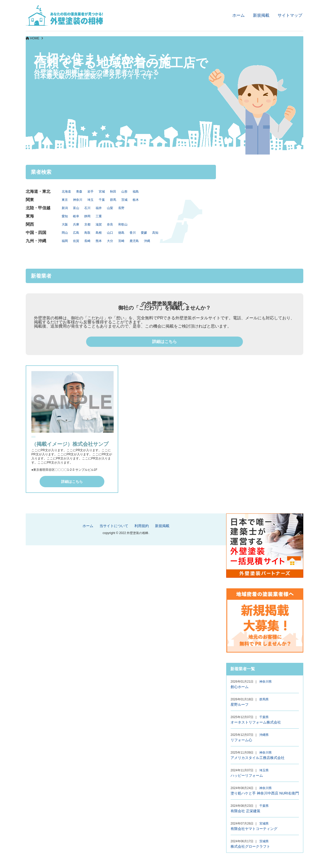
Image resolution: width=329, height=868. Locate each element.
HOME (35, 38)
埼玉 (90, 200)
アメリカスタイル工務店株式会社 (258, 758)
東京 (65, 200)
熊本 (99, 241)
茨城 (124, 200)
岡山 (65, 233)
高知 (155, 233)
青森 (79, 192)
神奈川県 (266, 682)
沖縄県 (264, 735)
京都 (87, 224)
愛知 (65, 216)
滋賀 (99, 224)
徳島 (121, 233)
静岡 (87, 216)
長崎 (87, 241)
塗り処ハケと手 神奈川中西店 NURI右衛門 (265, 793)
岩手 (90, 192)
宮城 (102, 192)
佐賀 (76, 241)
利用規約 (142, 526)
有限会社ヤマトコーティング (254, 829)
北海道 (66, 192)
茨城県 (264, 841)
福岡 (65, 241)
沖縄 (147, 241)
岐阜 (76, 216)
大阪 (65, 224)
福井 (99, 208)
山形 (124, 192)
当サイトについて (114, 526)
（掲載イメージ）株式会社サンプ (70, 444)
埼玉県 (264, 770)
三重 (99, 216)
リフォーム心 (241, 740)
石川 (87, 208)
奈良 (110, 224)
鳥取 (87, 233)
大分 (110, 241)
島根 (99, 233)
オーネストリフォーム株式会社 (256, 722)
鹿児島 (134, 241)
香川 (133, 233)
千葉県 (264, 717)
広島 (76, 233)
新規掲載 (261, 15)
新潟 (65, 208)
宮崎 (121, 241)
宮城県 (264, 824)
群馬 (113, 200)
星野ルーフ (240, 704)
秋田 (113, 192)
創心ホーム (240, 687)
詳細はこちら (164, 342)
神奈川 (78, 200)
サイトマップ (290, 15)
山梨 (110, 208)
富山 (76, 208)
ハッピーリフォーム (247, 775)
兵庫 (76, 224)
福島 (136, 192)
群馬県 (264, 699)
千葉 (102, 200)
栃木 (136, 200)
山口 (110, 233)
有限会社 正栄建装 (245, 811)
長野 (121, 208)
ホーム (239, 15)
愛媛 (144, 233)
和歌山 (123, 224)
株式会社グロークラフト (250, 846)
